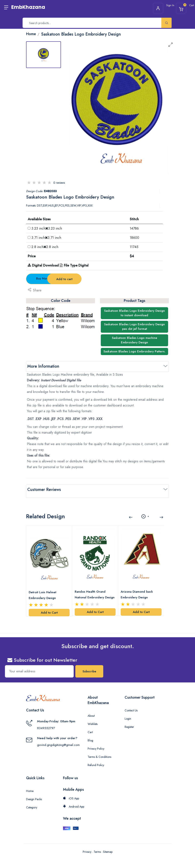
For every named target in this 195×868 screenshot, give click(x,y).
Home (30, 786)
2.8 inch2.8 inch (45, 247)
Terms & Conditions (99, 752)
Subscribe (89, 666)
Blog (90, 735)
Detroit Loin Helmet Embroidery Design (43, 590)
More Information (43, 366)
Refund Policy (96, 760)
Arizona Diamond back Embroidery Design (138, 590)
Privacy (87, 847)
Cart (90, 727)
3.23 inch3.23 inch (47, 228)
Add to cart (98, 279)
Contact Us (131, 705)
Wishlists (93, 719)
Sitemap (108, 847)
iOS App (71, 793)
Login (128, 714)
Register (129, 722)
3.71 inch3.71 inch (46, 238)
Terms (97, 847)
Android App (74, 802)
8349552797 (46, 723)
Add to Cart (49, 608)
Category (32, 802)
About (91, 711)
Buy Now (49, 278)
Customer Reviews (44, 490)
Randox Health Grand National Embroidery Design (91, 590)
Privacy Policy (96, 744)
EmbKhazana (28, 7)
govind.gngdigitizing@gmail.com (58, 740)
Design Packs (34, 794)
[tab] (44, 55)
